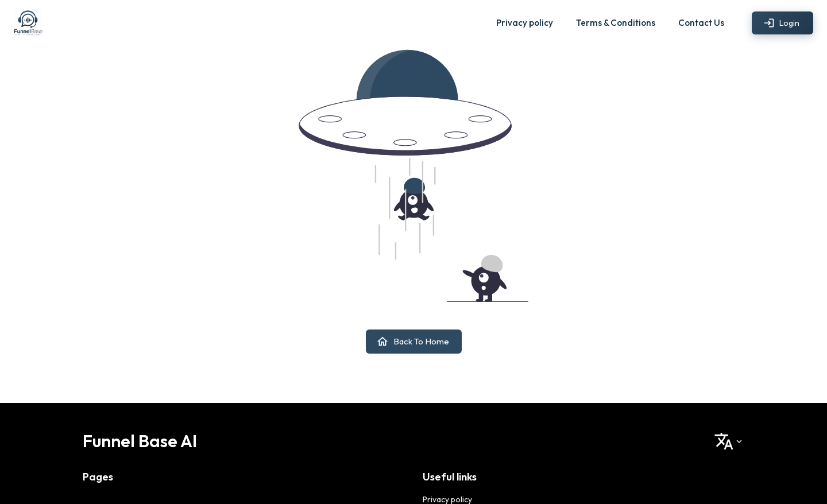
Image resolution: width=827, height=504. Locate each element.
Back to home (414, 342)
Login (782, 23)
